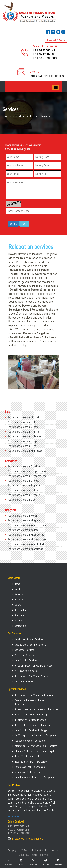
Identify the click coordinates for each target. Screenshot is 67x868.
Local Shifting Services (26, 660)
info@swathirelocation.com (47, 76)
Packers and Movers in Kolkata (23, 432)
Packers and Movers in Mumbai (23, 417)
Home (17, 584)
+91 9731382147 (44, 50)
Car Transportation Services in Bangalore (35, 735)
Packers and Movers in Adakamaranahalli (28, 525)
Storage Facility (22, 610)
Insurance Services (24, 681)
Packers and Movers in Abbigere (24, 520)
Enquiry (18, 620)
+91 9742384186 (44, 54)
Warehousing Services (26, 671)
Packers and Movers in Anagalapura (25, 549)
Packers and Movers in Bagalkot (24, 466)
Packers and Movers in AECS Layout (26, 535)
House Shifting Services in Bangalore (33, 715)
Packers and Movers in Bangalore (24, 441)
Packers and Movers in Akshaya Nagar (27, 539)
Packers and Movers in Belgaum (24, 485)
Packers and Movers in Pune (22, 446)
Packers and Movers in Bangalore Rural (27, 471)
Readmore (14, 816)
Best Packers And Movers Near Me (32, 676)
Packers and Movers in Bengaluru (24, 495)
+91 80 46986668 (45, 58)
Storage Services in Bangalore (30, 741)
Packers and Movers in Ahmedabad (25, 451)
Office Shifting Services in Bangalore (33, 725)
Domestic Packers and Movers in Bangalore (36, 709)
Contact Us (20, 626)
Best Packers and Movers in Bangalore (34, 695)
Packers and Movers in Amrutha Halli (26, 544)
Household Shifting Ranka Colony (31, 762)
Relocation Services (24, 655)
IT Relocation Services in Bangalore (32, 720)
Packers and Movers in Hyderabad (25, 436)
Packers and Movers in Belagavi (24, 481)
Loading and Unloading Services (30, 645)
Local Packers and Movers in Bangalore (34, 777)
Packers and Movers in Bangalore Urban (28, 476)
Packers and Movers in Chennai (23, 427)
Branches (19, 615)
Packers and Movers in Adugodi (23, 530)
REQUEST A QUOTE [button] (56, 40)
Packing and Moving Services (29, 639)
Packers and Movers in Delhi (22, 422)
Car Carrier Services (24, 650)
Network (19, 599)
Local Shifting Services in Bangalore (32, 730)
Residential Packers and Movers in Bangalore (32, 702)
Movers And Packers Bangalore (30, 767)
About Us (19, 589)
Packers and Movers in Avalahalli (24, 516)
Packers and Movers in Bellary (23, 490)
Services (19, 594)
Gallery (18, 605)
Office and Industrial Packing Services (33, 666)
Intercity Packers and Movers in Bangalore (36, 751)
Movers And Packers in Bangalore (31, 772)
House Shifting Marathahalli (28, 756)
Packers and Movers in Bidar (22, 500)
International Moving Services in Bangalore (36, 746)
